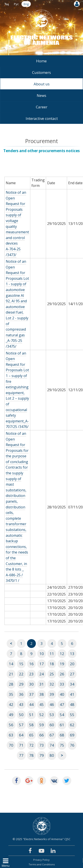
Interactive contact (42, 118)
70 (11, 745)
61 (62, 725)
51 (31, 715)
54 (62, 715)
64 (21, 735)
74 (52, 745)
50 (21, 715)
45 (42, 704)
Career (42, 107)
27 (72, 674)
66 (42, 735)
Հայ (7, 4)
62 (72, 725)
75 (62, 745)
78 (31, 755)
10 (42, 654)
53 (52, 715)
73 (42, 745)
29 (21, 684)
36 (21, 694)
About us (42, 84)
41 (72, 694)
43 (21, 704)
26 (62, 674)
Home (41, 61)
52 (42, 715)
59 (42, 725)
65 (31, 735)
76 (72, 745)
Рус (16, 4)
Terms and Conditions (42, 864)
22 (21, 674)
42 (11, 704)
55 (72, 715)
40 (62, 694)
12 (62, 654)
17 (42, 664)
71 (21, 745)
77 (21, 755)
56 (11, 725)
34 (72, 684)
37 (31, 694)
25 (52, 674)
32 (52, 684)
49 (11, 715)
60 (52, 725)
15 (21, 664)
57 (21, 725)
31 (42, 684)
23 (31, 674)
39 (52, 694)
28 (11, 684)
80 (52, 755)
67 (52, 735)
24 (42, 674)
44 (31, 704)
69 (72, 735)
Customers (41, 72)
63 (11, 735)
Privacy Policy (41, 860)
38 (42, 694)
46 (52, 704)
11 (52, 654)
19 (62, 664)
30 (31, 684)
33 (62, 684)
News (41, 95)
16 (31, 664)
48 (72, 704)
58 (31, 725)
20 (72, 664)
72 (31, 745)
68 (62, 735)
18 (52, 664)
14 (11, 664)
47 (62, 704)
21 (11, 674)
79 (42, 755)
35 (11, 694)
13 (72, 654)
